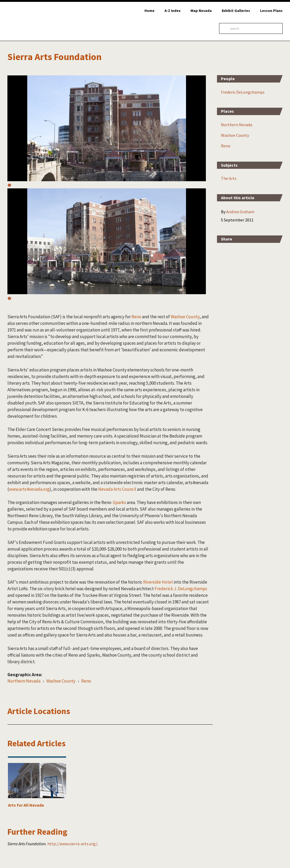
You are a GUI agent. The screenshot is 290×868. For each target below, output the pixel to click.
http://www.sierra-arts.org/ (72, 844)
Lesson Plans (271, 11)
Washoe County (185, 317)
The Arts (229, 178)
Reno (136, 317)
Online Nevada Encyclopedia (32, 21)
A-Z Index (173, 11)
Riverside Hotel (158, 582)
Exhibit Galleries (236, 11)
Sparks (119, 502)
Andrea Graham (240, 212)
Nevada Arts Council (117, 489)
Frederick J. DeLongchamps (181, 589)
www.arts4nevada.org (29, 489)
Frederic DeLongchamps (243, 92)
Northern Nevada (24, 681)
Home (149, 11)
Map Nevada (201, 11)
